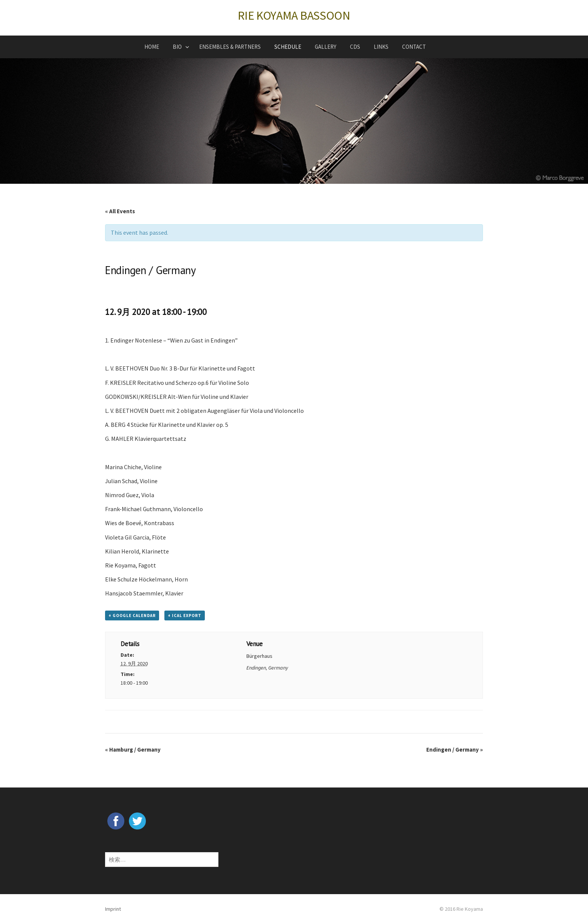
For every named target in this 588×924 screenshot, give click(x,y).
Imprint (113, 909)
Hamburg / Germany (133, 750)
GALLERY (326, 47)
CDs (355, 47)
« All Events (120, 211)
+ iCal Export (185, 615)
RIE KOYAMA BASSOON (294, 16)
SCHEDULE (288, 47)
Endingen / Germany (455, 750)
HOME (152, 47)
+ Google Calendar (132, 615)
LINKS (381, 47)
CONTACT (414, 47)
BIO (177, 47)
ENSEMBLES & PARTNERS (230, 47)
